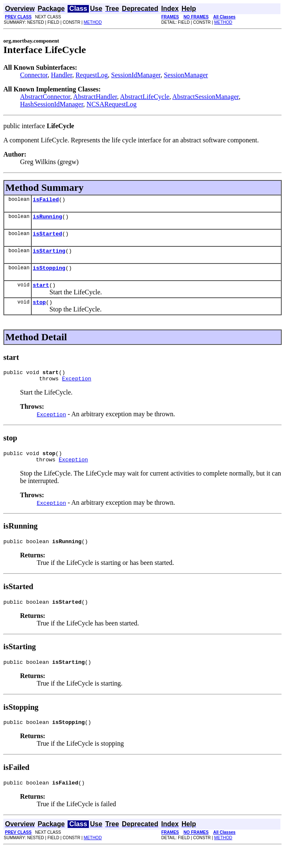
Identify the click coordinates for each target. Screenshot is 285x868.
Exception (76, 390)
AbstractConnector (45, 97)
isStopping (49, 274)
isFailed (46, 200)
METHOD (93, 22)
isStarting (49, 256)
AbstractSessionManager (206, 97)
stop (39, 311)
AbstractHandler (95, 97)
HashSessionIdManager (52, 104)
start (41, 292)
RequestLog (92, 75)
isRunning (48, 219)
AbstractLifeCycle (145, 97)
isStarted (48, 237)
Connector (34, 75)
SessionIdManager (136, 75)
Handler (62, 75)
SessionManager (186, 75)
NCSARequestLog (111, 104)
